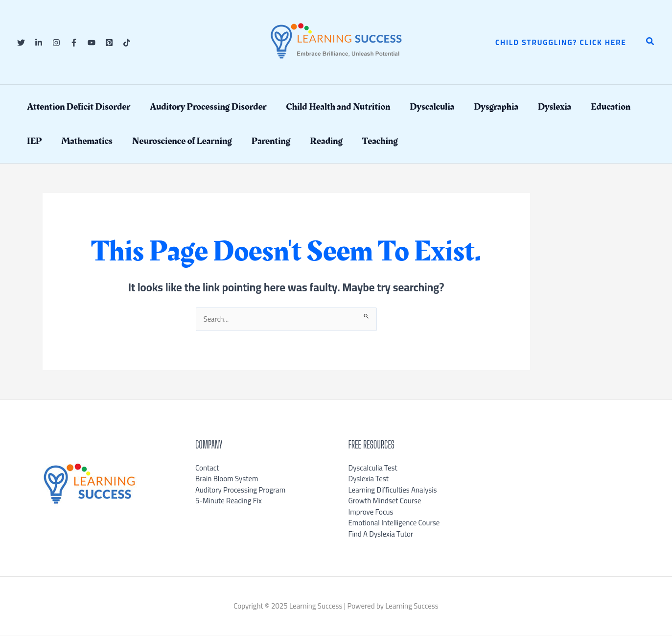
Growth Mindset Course (385, 501)
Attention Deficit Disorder (79, 107)
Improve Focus (371, 512)
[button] (561, 42)
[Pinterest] (109, 43)
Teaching (380, 141)
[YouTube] (92, 43)
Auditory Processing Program (240, 490)
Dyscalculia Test (373, 468)
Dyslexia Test (369, 479)
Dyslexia (555, 107)
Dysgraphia (496, 107)
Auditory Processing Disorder (208, 107)
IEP (34, 141)
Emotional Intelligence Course (394, 523)
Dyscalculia (432, 107)
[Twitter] (21, 43)
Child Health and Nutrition (338, 107)
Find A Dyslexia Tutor (381, 534)
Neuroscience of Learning (182, 141)
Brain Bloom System (227, 479)
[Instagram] (56, 43)
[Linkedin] (39, 43)
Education (611, 107)
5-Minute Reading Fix (229, 501)
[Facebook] (74, 43)
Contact (207, 468)
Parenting (271, 141)
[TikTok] (127, 43)
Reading (326, 141)
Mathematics (87, 141)
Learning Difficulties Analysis (393, 490)
